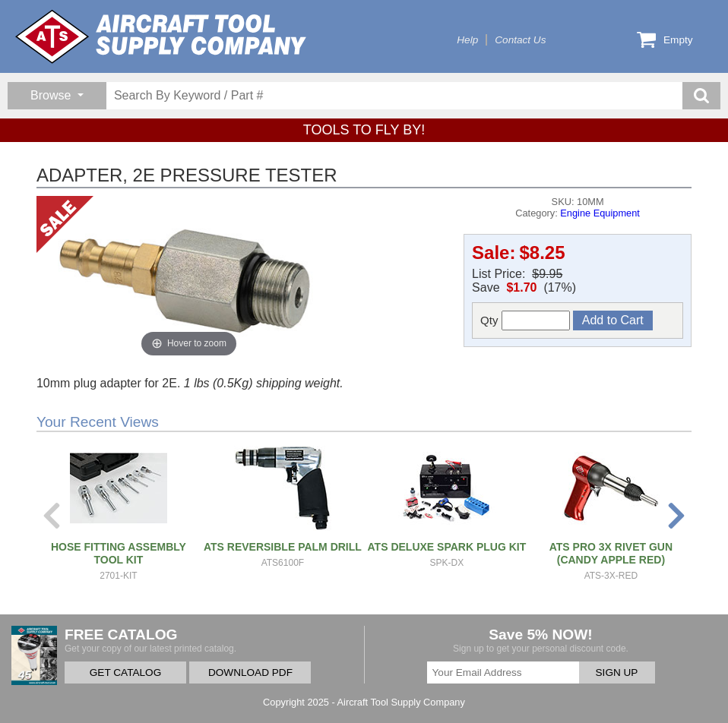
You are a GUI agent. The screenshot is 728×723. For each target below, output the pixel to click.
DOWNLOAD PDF (250, 672)
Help (467, 40)
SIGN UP (617, 672)
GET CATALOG (125, 672)
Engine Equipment (600, 213)
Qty (525, 320)
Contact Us (520, 40)
